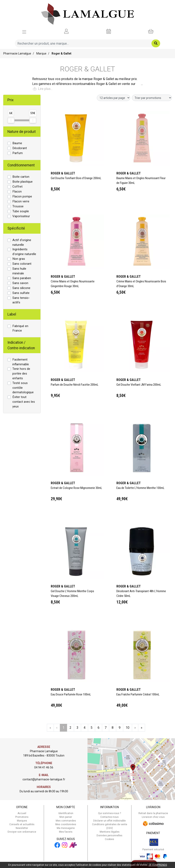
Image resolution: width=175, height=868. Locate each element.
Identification (66, 813)
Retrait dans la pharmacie (153, 813)
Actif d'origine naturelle (22, 242)
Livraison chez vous (153, 817)
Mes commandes (66, 821)
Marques (22, 821)
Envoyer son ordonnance (22, 832)
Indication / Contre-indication (21, 345)
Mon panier (66, 817)
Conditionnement (21, 165)
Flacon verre (21, 201)
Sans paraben (22, 278)
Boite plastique (22, 182)
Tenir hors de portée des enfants (21, 374)
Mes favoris (66, 832)
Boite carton (21, 177)
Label (12, 314)
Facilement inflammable (21, 362)
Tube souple (21, 211)
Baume (17, 143)
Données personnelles (109, 836)
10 (128, 728)
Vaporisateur (21, 216)
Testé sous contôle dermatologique (23, 388)
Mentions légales (110, 832)
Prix (11, 100)
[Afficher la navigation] (24, 31)
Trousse (18, 206)
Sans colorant (22, 264)
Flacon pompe (22, 196)
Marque (41, 53)
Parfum (18, 153)
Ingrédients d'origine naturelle (24, 252)
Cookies (109, 839)
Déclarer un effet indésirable (109, 821)
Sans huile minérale (19, 271)
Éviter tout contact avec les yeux (24, 402)
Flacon (17, 191)
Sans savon (20, 283)
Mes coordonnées (66, 824)
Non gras (19, 259)
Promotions (22, 817)
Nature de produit (22, 132)
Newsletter (22, 828)
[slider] (11, 120)
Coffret (17, 187)
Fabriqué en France (20, 328)
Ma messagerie (66, 828)
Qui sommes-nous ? (109, 813)
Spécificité (16, 228)
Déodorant (20, 148)
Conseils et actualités (22, 824)
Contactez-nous (109, 817)
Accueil (22, 813)
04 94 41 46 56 (44, 767)
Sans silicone (21, 288)
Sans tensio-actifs (21, 300)
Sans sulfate (21, 293)
